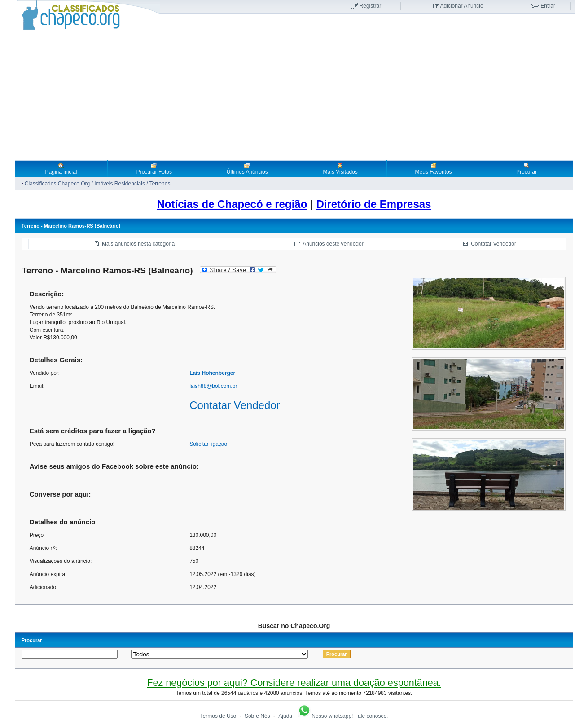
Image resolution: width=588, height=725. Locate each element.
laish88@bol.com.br (213, 386)
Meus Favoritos (434, 168)
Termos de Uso (218, 716)
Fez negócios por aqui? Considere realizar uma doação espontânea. (294, 683)
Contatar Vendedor (494, 244)
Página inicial (61, 168)
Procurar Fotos (154, 168)
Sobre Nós (257, 716)
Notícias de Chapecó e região (232, 204)
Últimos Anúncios (247, 168)
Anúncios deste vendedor (333, 244)
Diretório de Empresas (373, 204)
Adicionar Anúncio (462, 6)
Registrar (371, 6)
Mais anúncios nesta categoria (138, 244)
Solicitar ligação (208, 444)
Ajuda (285, 716)
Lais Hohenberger (212, 373)
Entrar (548, 6)
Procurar (527, 168)
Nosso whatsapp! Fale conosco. (342, 716)
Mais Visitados (340, 168)
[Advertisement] (294, 95)
